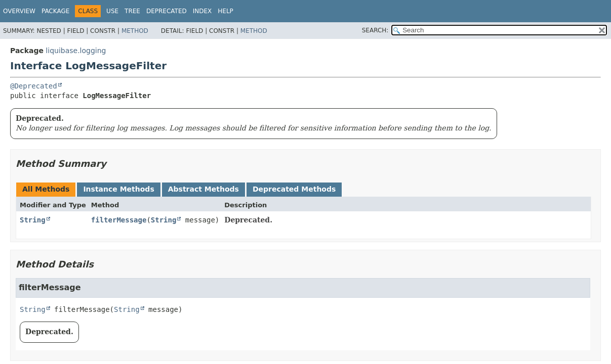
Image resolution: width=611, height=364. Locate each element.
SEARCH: (375, 30)
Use (112, 11)
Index (202, 11)
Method (135, 31)
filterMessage (119, 220)
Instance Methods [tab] (118, 189)
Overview (19, 11)
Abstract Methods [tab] (203, 189)
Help (226, 11)
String (33, 220)
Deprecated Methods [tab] (294, 189)
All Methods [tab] (46, 189)
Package (55, 11)
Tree (132, 11)
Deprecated (167, 11)
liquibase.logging (76, 51)
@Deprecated (34, 86)
